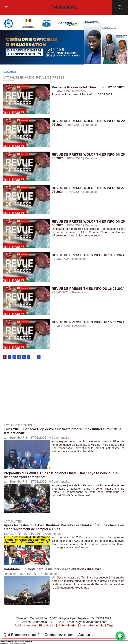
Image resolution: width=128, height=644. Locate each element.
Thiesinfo (64, 7)
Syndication (69, 626)
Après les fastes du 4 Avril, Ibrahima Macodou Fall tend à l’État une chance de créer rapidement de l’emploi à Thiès (63, 527)
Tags (112, 626)
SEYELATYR (13, 534)
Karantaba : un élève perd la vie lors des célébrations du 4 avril (54, 569)
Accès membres (24, 626)
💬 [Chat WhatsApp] (120, 636)
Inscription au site (93, 626)
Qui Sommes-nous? (23, 635)
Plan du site (47, 626)
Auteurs (92, 635)
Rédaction (88, 91)
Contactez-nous (64, 635)
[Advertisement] (30, 395)
